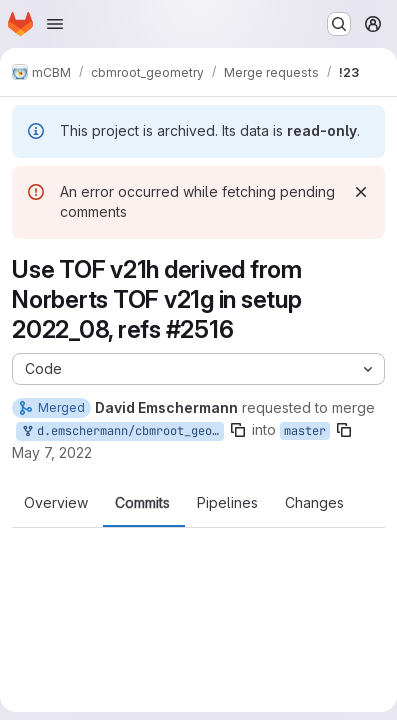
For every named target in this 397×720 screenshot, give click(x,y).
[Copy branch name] (238, 430)
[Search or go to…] (339, 24)
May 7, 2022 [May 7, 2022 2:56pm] (52, 452)
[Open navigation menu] (55, 24)
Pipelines (227, 503)
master (305, 431)
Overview (56, 503)
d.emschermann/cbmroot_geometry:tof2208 (122, 431)
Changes (314, 503)
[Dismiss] (361, 192)
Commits (142, 503)
